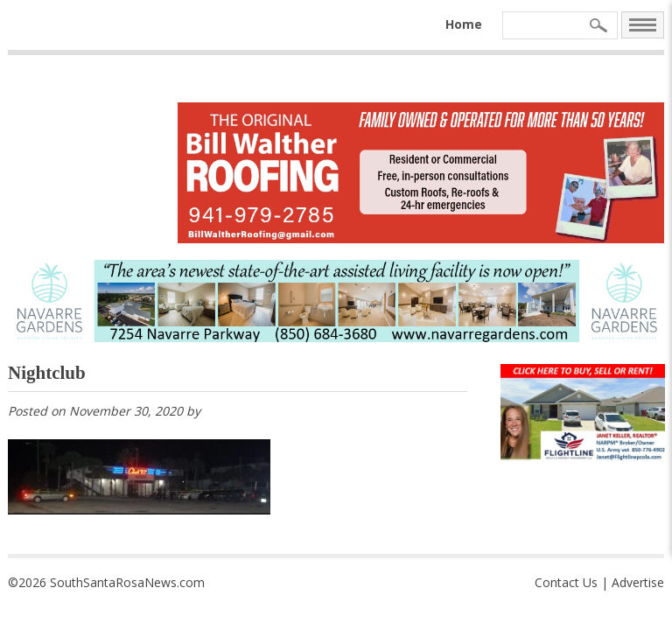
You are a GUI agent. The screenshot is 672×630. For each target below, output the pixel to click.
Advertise (638, 582)
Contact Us (566, 582)
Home (464, 24)
